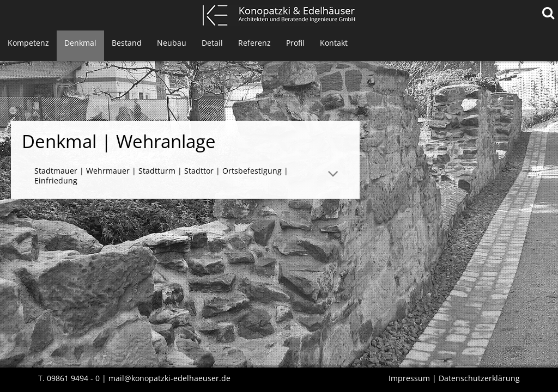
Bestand (127, 43)
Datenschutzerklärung (479, 378)
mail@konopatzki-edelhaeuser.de (169, 378)
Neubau (172, 43)
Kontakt (334, 43)
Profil (295, 43)
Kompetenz (28, 43)
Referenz (254, 43)
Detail (212, 43)
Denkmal (80, 43)
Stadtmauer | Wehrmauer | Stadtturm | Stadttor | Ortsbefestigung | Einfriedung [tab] (161, 176)
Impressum (409, 378)
